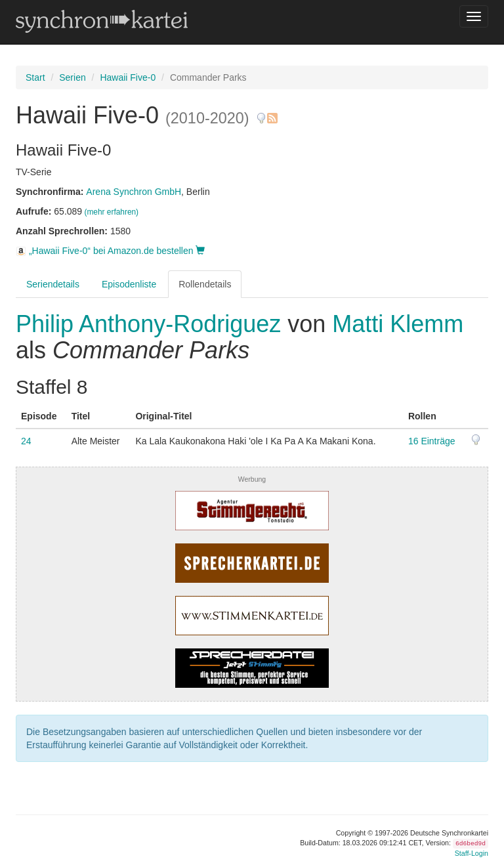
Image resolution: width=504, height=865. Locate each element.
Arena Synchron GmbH (134, 192)
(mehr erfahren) (111, 212)
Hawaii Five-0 (128, 77)
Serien (72, 77)
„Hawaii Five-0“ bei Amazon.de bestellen (110, 251)
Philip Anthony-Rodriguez (152, 324)
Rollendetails (205, 284)
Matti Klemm (398, 324)
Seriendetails (53, 284)
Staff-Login (472, 853)
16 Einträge (432, 441)
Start (35, 77)
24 (26, 441)
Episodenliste (129, 284)
